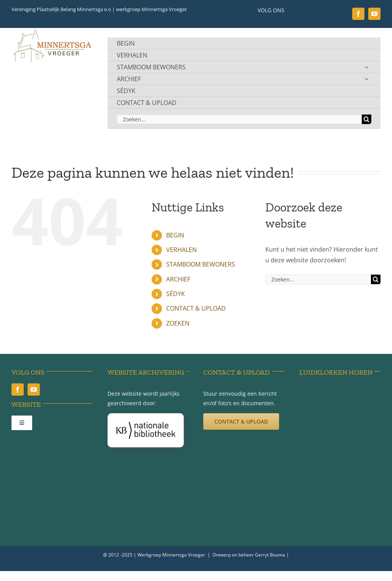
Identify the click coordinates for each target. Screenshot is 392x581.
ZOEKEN (178, 323)
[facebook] (358, 14)
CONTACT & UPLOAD (196, 308)
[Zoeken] (367, 119)
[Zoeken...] (239, 119)
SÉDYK (176, 294)
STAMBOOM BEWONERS (201, 264)
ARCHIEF (178, 279)
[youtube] (374, 14)
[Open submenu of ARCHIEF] (366, 79)
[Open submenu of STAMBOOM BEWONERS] (366, 67)
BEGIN (175, 235)
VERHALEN (181, 250)
